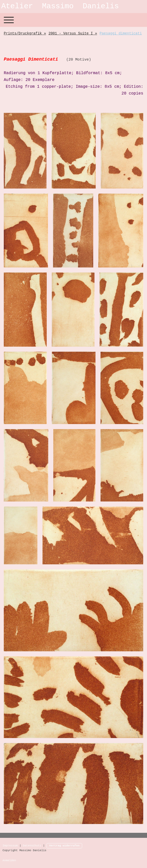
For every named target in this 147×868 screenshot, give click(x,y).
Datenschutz (32, 846)
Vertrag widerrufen (64, 846)
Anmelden (9, 860)
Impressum (10, 846)
